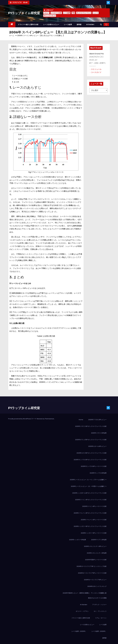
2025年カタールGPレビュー (97, 446)
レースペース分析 (56, 13)
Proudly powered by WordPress (20, 419)
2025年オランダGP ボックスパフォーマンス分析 (91, 440)
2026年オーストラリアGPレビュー (95, 580)
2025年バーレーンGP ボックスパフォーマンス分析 (90, 513)
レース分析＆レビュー (51, 24)
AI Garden (90, 24)
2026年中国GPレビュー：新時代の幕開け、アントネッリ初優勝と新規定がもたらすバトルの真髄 (85, 595)
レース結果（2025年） (79, 631)
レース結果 (67, 13)
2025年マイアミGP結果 (99, 540)
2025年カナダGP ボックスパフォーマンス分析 (92, 453)
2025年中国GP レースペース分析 (96, 560)
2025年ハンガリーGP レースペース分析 (94, 533)
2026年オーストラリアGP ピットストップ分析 (92, 566)
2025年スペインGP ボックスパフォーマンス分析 (91, 500)
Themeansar (49, 419)
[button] (101, 24)
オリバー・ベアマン (82, 611)
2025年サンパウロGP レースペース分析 (94, 466)
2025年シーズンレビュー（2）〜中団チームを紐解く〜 (89, 486)
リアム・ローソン (101, 618)
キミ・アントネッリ (100, 611)
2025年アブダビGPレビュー (97, 420)
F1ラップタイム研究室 (24, 13)
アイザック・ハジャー (99, 605)
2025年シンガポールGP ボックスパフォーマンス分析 (89, 493)
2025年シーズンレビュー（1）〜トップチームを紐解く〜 (88, 480)
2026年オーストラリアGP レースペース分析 (92, 573)
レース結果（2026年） (99, 631)
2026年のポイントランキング (97, 586)
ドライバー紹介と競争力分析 (28, 24)
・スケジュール (95, 69)
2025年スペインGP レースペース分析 (94, 506)
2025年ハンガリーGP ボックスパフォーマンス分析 (90, 526)
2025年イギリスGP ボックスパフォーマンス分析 (91, 426)
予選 (73, 13)
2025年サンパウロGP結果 (98, 473)
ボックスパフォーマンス (84, 13)
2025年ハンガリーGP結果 (78, 540)
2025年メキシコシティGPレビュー (95, 546)
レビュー (46, 13)
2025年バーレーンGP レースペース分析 (94, 520)
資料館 (79, 24)
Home (81, 420)
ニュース (96, 13)
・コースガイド (95, 72)
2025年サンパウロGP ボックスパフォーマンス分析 (90, 460)
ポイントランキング (50, 16)
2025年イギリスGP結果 (99, 433)
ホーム (12, 35)
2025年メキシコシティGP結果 (97, 553)
